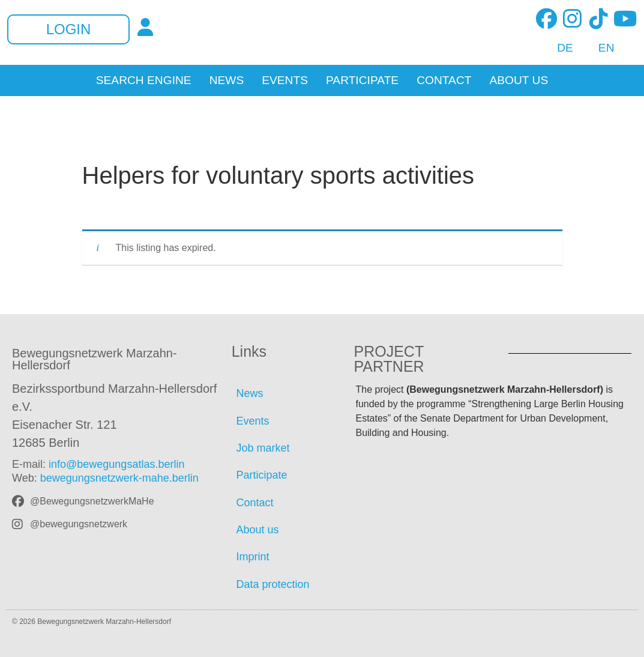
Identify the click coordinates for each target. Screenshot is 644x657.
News (227, 80)
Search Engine (144, 80)
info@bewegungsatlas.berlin (116, 464)
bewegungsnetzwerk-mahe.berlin (119, 478)
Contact (444, 80)
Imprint (253, 557)
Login (69, 29)
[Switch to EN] (600, 48)
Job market (263, 448)
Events (285, 80)
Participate (362, 80)
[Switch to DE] (558, 48)
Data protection (273, 584)
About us (519, 80)
